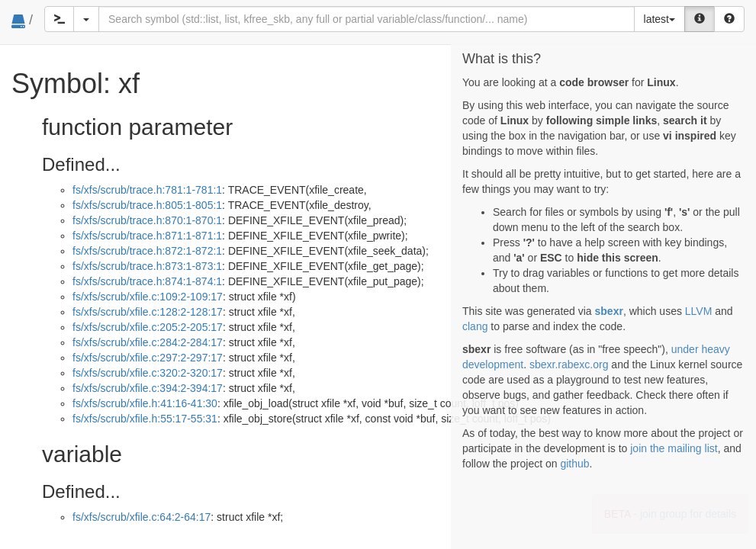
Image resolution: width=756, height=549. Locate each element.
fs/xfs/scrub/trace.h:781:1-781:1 (147, 190)
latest (659, 19)
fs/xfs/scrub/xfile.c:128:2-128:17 (148, 312)
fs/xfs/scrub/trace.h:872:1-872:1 (147, 251)
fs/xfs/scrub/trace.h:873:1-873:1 (147, 266)
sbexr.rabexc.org (569, 364)
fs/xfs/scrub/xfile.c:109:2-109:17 (148, 297)
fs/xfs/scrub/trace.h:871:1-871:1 (147, 236)
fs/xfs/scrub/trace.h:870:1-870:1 (147, 220)
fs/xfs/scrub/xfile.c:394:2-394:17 (148, 388)
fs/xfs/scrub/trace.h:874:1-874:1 (147, 281)
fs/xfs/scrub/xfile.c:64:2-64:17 (142, 517)
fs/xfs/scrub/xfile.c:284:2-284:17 (148, 342)
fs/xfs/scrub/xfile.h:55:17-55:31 (145, 419)
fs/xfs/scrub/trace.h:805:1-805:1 (147, 205)
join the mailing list (674, 448)
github (574, 464)
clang (475, 326)
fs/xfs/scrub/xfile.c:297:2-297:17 (148, 358)
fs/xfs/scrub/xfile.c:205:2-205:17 (148, 327)
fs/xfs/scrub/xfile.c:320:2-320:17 (148, 373)
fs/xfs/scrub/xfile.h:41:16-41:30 (145, 403)
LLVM (699, 311)
